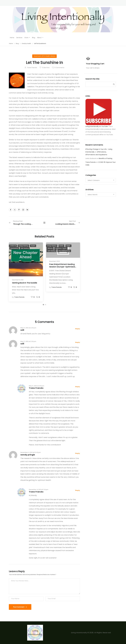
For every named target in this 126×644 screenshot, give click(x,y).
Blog (34, 38)
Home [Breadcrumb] (11, 43)
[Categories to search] (101, 180)
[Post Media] (26, 259)
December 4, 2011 (39, 56)
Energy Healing (23, 246)
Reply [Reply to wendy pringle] (78, 453)
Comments (59, 68)
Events (61, 246)
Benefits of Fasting (106, 158)
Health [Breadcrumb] (29, 43)
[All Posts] (44, 223)
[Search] (99, 84)
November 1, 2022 (55, 261)
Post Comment (19, 607)
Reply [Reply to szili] (78, 329)
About (39, 38)
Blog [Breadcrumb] (17, 43)
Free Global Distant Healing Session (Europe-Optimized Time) (62, 267)
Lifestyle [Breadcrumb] (24, 43)
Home (12, 38)
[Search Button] (114, 84)
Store (26, 38)
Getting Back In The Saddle (25, 283)
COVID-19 (13, 246)
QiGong (50, 248)
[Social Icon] (11, 210)
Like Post (46, 68)
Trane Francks (90, 162)
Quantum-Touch (61, 248)
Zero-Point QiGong (64, 251)
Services (19, 38)
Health (48, 56)
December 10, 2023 (18, 280)
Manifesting (14, 248)
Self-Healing (25, 248)
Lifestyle (53, 56)
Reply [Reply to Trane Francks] (78, 387)
